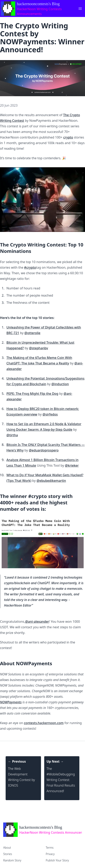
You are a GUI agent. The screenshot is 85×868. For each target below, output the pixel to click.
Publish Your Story (57, 860)
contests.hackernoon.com (44, 723)
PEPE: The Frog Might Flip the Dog (32, 394)
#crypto (30, 267)
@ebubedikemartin (51, 481)
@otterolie (32, 333)
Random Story (12, 860)
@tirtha (12, 435)
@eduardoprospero (44, 450)
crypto (68, 137)
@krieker (72, 465)
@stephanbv (38, 348)
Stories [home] (8, 854)
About (7, 848)
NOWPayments (11, 702)
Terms (50, 848)
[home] (42, 830)
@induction (60, 384)
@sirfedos (50, 414)
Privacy (50, 854)
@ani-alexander (37, 622)
